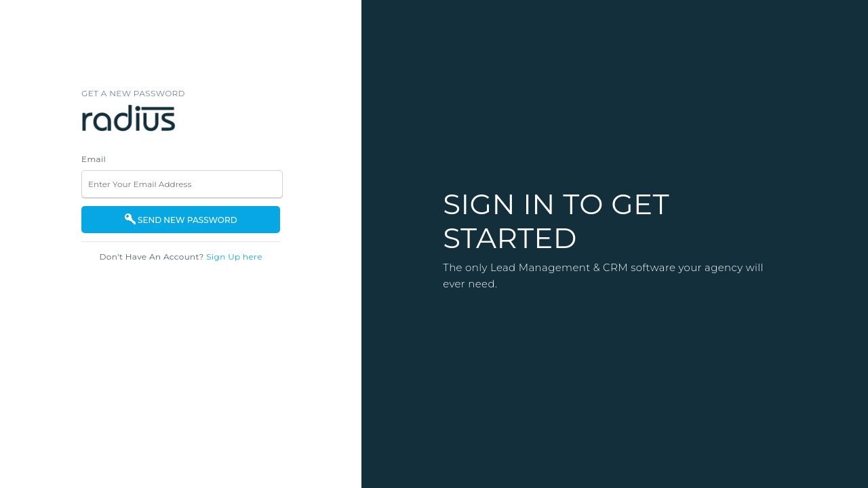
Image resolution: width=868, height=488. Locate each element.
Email (94, 159)
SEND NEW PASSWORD (181, 220)
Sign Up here (234, 257)
